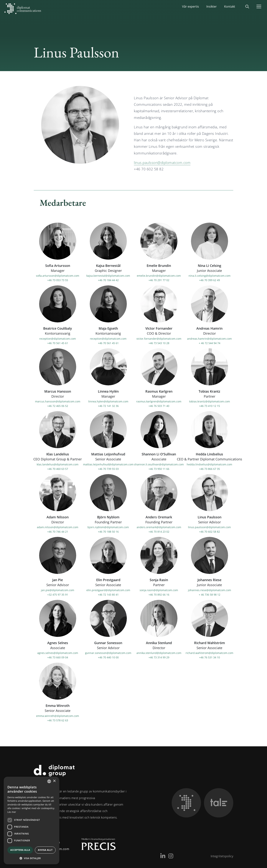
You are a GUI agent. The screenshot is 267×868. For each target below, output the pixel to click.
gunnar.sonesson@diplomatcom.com (108, 653)
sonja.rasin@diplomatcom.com (159, 590)
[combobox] (49, 781)
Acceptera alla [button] (20, 850)
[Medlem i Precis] (95, 846)
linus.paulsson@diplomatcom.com (162, 163)
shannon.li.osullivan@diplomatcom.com (159, 464)
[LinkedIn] (163, 856)
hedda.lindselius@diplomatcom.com (209, 464)
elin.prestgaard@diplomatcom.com (108, 590)
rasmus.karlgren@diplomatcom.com (159, 401)
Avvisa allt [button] (45, 850)
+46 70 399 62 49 (210, 280)
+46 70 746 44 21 (58, 532)
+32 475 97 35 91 (58, 594)
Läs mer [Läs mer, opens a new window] (12, 812)
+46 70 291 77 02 (159, 280)
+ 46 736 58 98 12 (210, 594)
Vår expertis (191, 6)
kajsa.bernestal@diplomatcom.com (108, 276)
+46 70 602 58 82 (210, 532)
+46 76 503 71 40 (159, 406)
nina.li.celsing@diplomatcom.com (210, 276)
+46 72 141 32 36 (108, 406)
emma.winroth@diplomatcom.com (58, 716)
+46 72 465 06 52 (58, 406)
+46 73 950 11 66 (159, 469)
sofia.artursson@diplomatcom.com (58, 276)
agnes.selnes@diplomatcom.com (58, 653)
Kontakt (230, 6)
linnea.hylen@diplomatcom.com (108, 401)
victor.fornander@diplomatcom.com (159, 338)
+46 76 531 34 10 (210, 657)
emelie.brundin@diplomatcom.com (159, 276)
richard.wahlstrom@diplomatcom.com (209, 653)
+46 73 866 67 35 (210, 469)
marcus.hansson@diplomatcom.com (58, 401)
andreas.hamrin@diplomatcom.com (209, 338)
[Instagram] (171, 856)
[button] (32, 858)
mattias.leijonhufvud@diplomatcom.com (108, 464)
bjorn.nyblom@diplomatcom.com (108, 527)
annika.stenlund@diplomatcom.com (159, 653)
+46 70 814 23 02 (159, 532)
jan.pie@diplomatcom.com (58, 590)
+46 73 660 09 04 (58, 657)
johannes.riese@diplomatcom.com (210, 590)
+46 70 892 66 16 (159, 594)
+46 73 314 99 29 (159, 657)
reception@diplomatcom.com (58, 338)
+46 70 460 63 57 (58, 469)
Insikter (212, 6)
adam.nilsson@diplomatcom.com (58, 527)
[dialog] (32, 820)
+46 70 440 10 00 (108, 657)
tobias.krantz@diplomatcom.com (210, 401)
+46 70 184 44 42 (108, 280)
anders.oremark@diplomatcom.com (159, 527)
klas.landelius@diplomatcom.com (58, 464)
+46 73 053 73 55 (58, 280)
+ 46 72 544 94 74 (210, 343)
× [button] (54, 781)
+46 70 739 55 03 (108, 469)
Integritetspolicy (222, 856)
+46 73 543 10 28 (159, 343)
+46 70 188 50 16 (108, 532)
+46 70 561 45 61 (58, 343)
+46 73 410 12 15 (210, 406)
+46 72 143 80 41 (108, 594)
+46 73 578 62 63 (58, 720)
